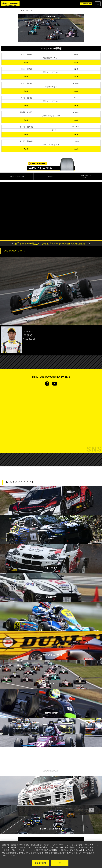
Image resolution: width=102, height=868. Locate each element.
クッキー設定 (40, 863)
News (50, 177)
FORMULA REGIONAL (51, 655)
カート (51, 626)
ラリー (51, 539)
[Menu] (98, 4)
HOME (23, 11)
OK (60, 863)
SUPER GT (51, 510)
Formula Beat (51, 713)
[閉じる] (98, 845)
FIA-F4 (51, 684)
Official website (85, 177)
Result (26, 62)
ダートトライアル (51, 568)
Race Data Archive (17, 177)
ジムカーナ (51, 597)
